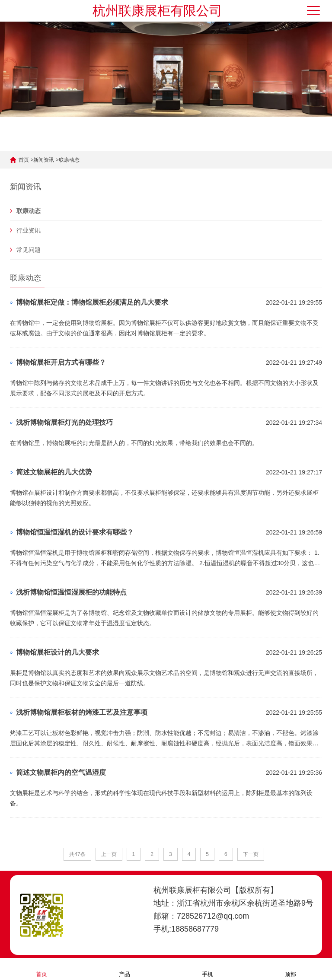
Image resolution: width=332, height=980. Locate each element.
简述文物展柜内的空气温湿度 (61, 772)
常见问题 (29, 250)
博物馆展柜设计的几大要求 (57, 652)
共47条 (77, 854)
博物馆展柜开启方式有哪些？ (61, 362)
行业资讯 (29, 230)
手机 (207, 969)
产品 (124, 969)
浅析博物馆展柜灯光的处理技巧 (64, 422)
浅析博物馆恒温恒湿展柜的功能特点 (71, 592)
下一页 (251, 854)
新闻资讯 (44, 160)
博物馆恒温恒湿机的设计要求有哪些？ (75, 532)
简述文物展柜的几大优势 (54, 472)
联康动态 (69, 160)
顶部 (290, 969)
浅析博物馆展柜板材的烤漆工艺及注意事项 (82, 712)
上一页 (109, 854)
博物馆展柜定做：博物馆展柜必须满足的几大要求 (92, 302)
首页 (24, 160)
